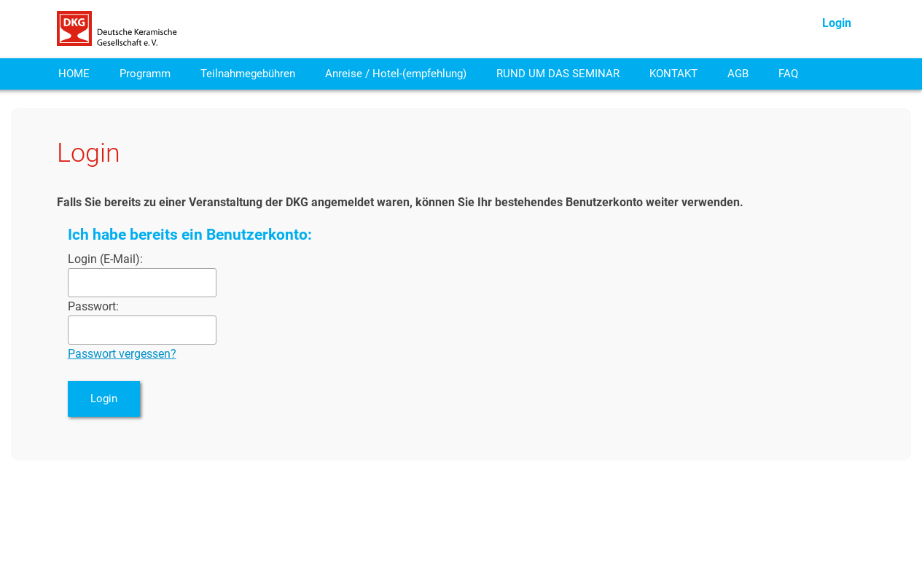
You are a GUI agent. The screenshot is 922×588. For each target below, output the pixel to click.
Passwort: (93, 306)
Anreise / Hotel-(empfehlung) (396, 74)
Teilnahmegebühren (248, 74)
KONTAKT (673, 74)
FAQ (788, 74)
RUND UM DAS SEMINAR (558, 74)
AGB (738, 74)
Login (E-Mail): (105, 259)
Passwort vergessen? (122, 354)
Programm (145, 74)
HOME (74, 74)
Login (837, 23)
